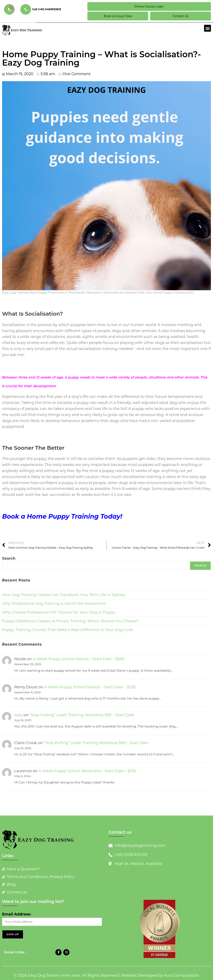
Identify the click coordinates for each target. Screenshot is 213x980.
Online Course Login (149, 6)
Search (9, 558)
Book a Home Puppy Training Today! (62, 516)
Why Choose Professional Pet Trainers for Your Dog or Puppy (59, 612)
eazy (19, 715)
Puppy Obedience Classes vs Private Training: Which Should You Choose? (70, 621)
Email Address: (17, 914)
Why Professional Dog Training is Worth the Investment (54, 604)
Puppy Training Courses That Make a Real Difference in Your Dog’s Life (67, 630)
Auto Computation (182, 975)
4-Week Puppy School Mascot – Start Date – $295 (79, 659)
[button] (207, 28)
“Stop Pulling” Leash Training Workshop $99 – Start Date (82, 715)
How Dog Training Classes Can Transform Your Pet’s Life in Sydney (64, 595)
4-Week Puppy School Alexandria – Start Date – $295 (88, 771)
